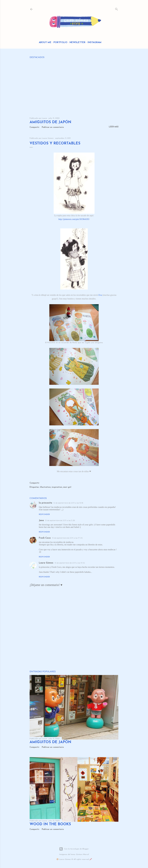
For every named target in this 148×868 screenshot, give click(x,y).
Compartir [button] (34, 127)
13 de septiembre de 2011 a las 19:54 (70, 563)
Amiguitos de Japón (50, 122)
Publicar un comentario (53, 127)
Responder (44, 514)
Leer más (114, 127)
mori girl (67, 487)
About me (45, 43)
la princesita (45, 503)
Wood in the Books (50, 824)
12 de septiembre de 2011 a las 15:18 (68, 503)
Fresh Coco (45, 538)
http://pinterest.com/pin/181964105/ (74, 219)
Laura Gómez (46, 563)
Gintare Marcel (82, 854)
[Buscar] (117, 9)
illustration (45, 487)
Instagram (95, 43)
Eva (100, 295)
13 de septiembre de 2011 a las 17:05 (67, 538)
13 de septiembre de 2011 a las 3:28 (60, 520)
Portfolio (60, 43)
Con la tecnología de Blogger (74, 849)
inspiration (57, 487)
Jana (41, 521)
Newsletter (77, 43)
